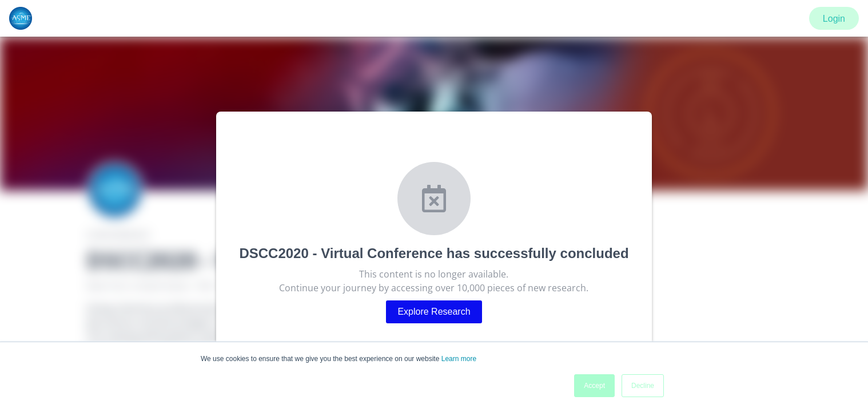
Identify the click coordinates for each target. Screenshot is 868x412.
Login (834, 19)
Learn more (459, 359)
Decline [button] (643, 386)
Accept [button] (594, 386)
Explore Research (434, 312)
